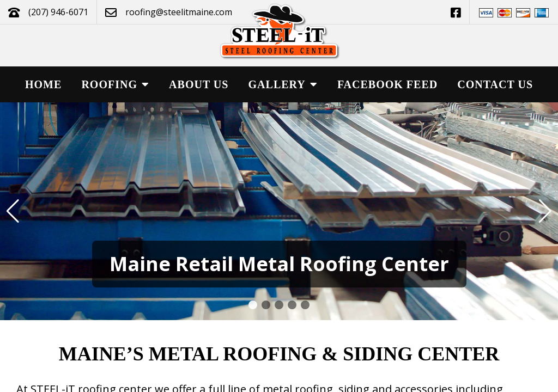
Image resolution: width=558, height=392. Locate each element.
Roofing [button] (115, 84)
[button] (253, 305)
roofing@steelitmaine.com (179, 12)
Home (43, 84)
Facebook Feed (387, 84)
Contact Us (495, 84)
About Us (199, 84)
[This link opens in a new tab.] (456, 12)
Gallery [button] (283, 84)
